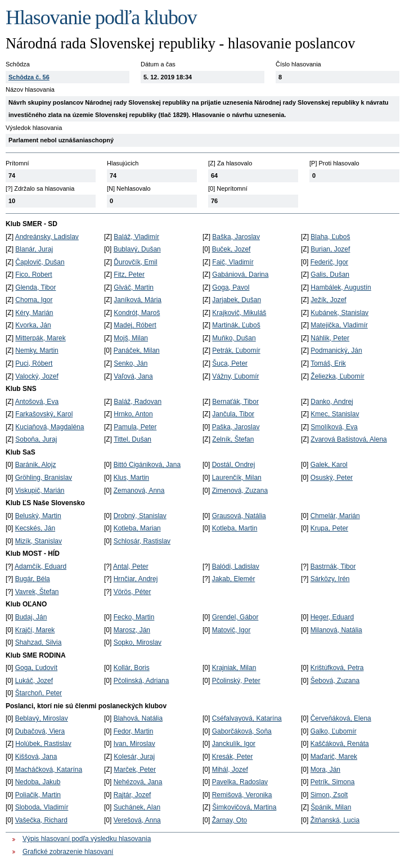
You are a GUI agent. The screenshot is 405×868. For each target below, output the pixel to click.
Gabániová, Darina (240, 275)
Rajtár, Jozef (132, 795)
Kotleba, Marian (137, 528)
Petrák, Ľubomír (236, 350)
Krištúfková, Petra (337, 668)
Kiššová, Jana (36, 757)
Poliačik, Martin (38, 795)
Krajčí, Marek (35, 630)
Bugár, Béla (33, 579)
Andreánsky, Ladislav (47, 237)
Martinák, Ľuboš (236, 325)
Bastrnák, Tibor (333, 566)
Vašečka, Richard (41, 820)
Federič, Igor (329, 262)
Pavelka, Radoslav (240, 782)
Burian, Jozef (330, 249)
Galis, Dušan (330, 275)
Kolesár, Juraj (134, 757)
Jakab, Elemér (234, 579)
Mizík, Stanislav (39, 541)
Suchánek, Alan (137, 807)
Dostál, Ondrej (234, 465)
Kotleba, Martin (235, 528)
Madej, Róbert (135, 325)
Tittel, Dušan (132, 439)
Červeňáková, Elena (341, 718)
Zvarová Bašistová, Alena (348, 439)
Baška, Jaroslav (236, 237)
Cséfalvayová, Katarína (247, 718)
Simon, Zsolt (329, 795)
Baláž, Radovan (138, 402)
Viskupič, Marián (40, 491)
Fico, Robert (33, 275)
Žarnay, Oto (229, 820)
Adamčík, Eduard (40, 566)
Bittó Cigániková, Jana (147, 465)
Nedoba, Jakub (38, 782)
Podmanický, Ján (336, 350)
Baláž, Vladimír (136, 237)
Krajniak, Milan (234, 668)
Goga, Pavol (231, 287)
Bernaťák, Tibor (235, 402)
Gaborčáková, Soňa (242, 731)
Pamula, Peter (135, 427)
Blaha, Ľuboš (330, 237)
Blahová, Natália (138, 718)
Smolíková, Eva (334, 427)
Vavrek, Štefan (37, 592)
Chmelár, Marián (335, 516)
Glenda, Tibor (35, 287)
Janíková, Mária (138, 300)
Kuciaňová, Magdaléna (49, 427)
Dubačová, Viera (40, 731)
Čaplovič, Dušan (40, 262)
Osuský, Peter (332, 478)
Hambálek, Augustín (341, 287)
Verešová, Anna (137, 820)
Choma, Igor (34, 300)
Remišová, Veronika (242, 795)
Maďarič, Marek (334, 757)
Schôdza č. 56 (29, 77)
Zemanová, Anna (139, 491)
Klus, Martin (131, 478)
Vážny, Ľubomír (235, 376)
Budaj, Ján (31, 617)
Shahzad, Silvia (39, 642)
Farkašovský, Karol (44, 414)
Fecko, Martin (134, 617)
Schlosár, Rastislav (142, 541)
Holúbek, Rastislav (43, 744)
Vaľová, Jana (133, 376)
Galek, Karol (329, 465)
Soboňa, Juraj (36, 439)
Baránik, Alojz (36, 465)
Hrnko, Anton (133, 414)
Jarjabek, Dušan (237, 300)
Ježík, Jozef (328, 300)
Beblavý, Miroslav (42, 718)
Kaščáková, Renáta (340, 744)
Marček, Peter (135, 770)
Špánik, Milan (331, 807)
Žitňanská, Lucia (335, 820)
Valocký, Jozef (37, 376)
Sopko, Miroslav (138, 642)
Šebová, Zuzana (335, 681)
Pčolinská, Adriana (141, 681)
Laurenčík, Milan (237, 478)
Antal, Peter (131, 566)
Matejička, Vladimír (339, 325)
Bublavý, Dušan (137, 249)
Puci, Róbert (34, 363)
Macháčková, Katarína (49, 770)
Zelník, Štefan (233, 439)
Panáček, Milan (137, 350)
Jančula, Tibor (233, 414)
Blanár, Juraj (34, 249)
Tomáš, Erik (328, 363)
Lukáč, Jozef (34, 681)
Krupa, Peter (329, 528)
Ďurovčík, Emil (135, 262)
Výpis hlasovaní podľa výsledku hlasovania (87, 839)
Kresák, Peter (233, 757)
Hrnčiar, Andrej (136, 579)
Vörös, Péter (132, 592)
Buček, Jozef (231, 249)
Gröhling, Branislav (44, 478)
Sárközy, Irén (330, 579)
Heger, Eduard (332, 617)
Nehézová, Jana (138, 782)
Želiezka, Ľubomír (337, 376)
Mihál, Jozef (230, 770)
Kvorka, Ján (33, 325)
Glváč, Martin (134, 287)
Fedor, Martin (134, 731)
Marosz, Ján (132, 630)
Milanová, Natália (336, 630)
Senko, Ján (130, 363)
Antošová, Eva (37, 402)
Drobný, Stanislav (140, 516)
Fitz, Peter (129, 275)
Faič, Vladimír (233, 262)
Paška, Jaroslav (236, 427)
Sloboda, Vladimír (42, 807)
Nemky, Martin (37, 350)
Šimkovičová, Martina (244, 807)
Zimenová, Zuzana (240, 491)
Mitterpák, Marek (40, 338)
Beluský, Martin (38, 516)
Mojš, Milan (131, 338)
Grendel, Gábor (235, 617)
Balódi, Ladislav (236, 566)
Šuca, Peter (230, 363)
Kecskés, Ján (35, 528)
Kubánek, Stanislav (339, 313)
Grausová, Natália (239, 516)
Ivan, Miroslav (134, 744)
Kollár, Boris (132, 668)
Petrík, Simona (333, 782)
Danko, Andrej (332, 402)
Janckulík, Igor (234, 744)
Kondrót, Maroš (137, 313)
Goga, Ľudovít (36, 668)
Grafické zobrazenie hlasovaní (68, 852)
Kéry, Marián (34, 313)
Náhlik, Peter (330, 338)
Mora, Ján (325, 770)
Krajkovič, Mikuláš (239, 313)
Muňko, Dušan (234, 338)
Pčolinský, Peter (236, 681)
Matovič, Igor (231, 630)
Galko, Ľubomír (334, 731)
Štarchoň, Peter (39, 693)
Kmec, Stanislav (335, 414)
